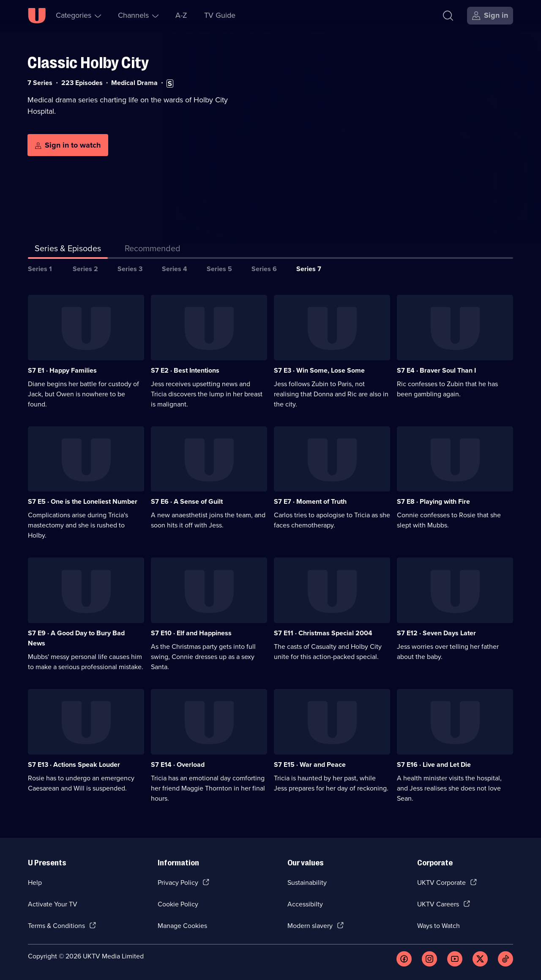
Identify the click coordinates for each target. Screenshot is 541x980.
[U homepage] (37, 16)
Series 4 (175, 269)
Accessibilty (305, 904)
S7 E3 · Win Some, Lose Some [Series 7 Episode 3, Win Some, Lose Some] (319, 370)
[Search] (448, 16)
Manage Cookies (182, 926)
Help (35, 883)
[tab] (153, 250)
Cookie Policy (178, 904)
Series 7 (309, 269)
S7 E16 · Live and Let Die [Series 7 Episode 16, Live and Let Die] (434, 765)
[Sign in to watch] (68, 145)
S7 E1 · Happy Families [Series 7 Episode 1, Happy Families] (62, 370)
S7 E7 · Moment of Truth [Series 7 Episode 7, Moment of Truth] (310, 501)
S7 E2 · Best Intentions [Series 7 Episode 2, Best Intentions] (185, 370)
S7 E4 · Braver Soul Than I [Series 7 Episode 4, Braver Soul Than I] (436, 370)
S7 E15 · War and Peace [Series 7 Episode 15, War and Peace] (310, 765)
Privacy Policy (178, 883)
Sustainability (307, 883)
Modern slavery (310, 926)
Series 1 (40, 269)
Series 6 (264, 269)
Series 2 (85, 269)
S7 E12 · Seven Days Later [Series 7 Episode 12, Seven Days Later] (436, 633)
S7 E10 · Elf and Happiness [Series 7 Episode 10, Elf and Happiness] (191, 633)
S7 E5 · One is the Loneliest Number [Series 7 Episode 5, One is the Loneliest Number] (83, 501)
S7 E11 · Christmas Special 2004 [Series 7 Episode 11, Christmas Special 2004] (323, 633)
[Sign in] (490, 16)
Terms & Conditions (56, 926)
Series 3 (130, 269)
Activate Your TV (53, 904)
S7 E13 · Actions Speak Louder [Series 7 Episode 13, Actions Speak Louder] (74, 765)
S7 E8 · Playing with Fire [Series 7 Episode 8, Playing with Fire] (433, 501)
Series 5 (219, 269)
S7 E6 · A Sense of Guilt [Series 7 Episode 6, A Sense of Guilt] (187, 501)
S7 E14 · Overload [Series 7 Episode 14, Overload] (178, 765)
